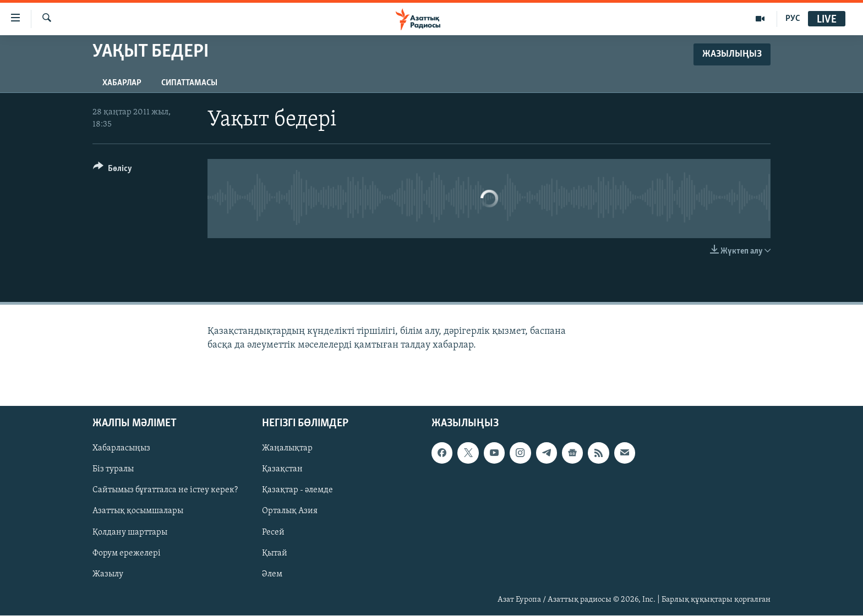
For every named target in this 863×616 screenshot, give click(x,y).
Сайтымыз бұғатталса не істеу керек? (165, 491)
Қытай (275, 553)
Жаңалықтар (287, 449)
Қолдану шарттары (130, 532)
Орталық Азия (290, 512)
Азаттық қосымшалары (138, 512)
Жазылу (108, 574)
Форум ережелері (127, 553)
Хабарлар (122, 83)
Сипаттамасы (189, 83)
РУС (793, 19)
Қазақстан (282, 470)
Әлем (272, 574)
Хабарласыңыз (121, 449)
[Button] (113, 170)
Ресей (273, 532)
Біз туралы (113, 470)
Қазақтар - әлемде (297, 491)
